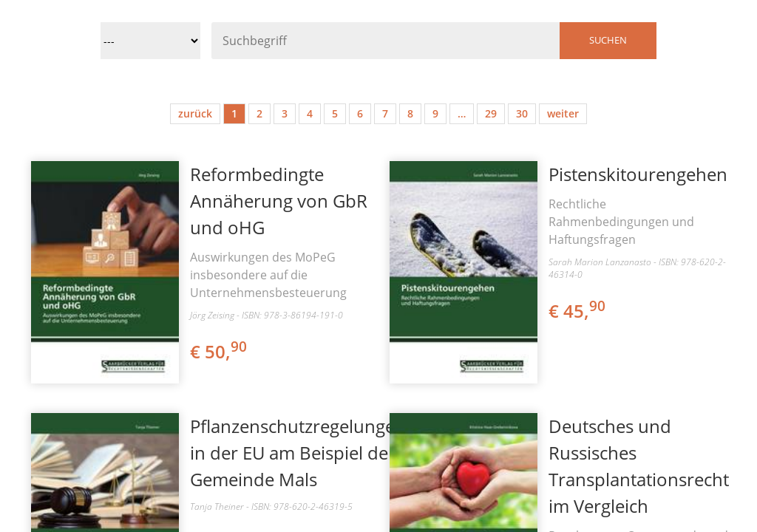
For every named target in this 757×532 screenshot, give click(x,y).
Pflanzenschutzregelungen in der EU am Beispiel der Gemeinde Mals (298, 453)
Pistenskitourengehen (638, 174)
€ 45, (578, 311)
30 (522, 113)
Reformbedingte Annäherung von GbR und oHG (279, 201)
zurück (195, 113)
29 (491, 113)
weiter (563, 113)
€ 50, (220, 351)
